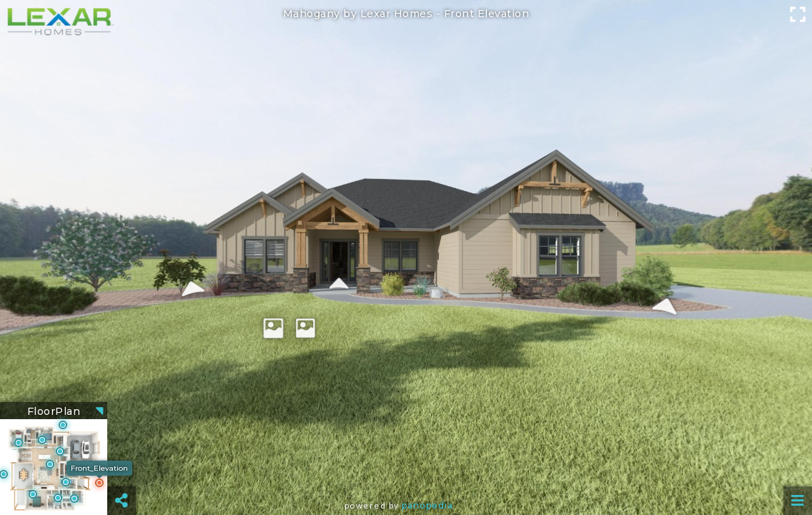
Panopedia (427, 505)
